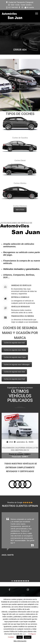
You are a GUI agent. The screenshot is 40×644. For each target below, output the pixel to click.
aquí (24, 634)
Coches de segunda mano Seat (14, 372)
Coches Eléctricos (20, 206)
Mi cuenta (29, 7)
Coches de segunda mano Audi (14, 343)
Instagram (28, 590)
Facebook (9, 590)
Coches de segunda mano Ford (14, 379)
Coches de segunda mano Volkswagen (17, 365)
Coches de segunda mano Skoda (15, 350)
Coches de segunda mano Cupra (15, 357)
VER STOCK (20, 210)
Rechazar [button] (28, 637)
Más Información (20, 641)
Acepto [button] (20, 637)
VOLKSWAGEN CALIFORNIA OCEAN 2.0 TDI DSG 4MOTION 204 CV (20, 449)
